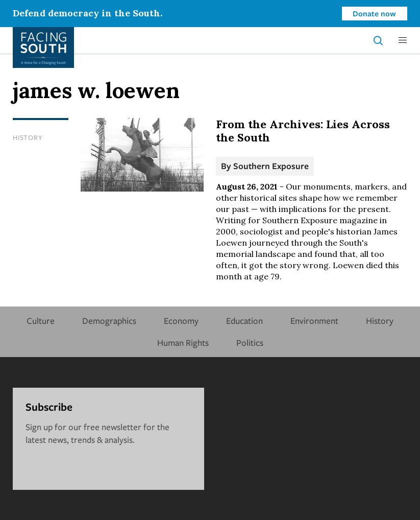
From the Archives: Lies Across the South (303, 131)
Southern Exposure (271, 166)
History (28, 137)
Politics (250, 342)
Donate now (374, 13)
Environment (314, 321)
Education (244, 321)
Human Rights (183, 342)
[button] (403, 40)
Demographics (109, 321)
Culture (41, 321)
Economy (181, 321)
